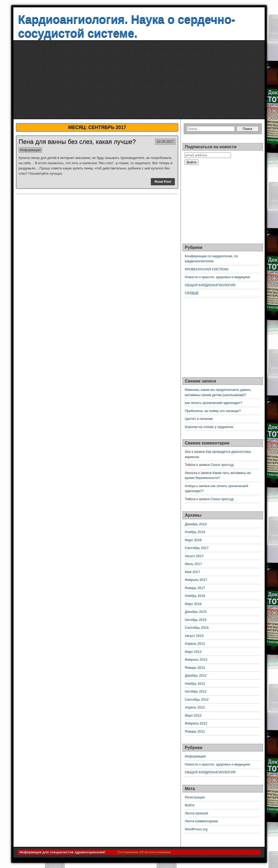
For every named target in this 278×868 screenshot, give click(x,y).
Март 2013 (193, 652)
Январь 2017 (195, 588)
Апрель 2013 (195, 644)
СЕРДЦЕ (192, 293)
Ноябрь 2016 (195, 596)
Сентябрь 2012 (197, 699)
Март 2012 (193, 715)
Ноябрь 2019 (195, 532)
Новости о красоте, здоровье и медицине (217, 277)
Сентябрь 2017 (197, 548)
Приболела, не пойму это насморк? (213, 411)
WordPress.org (196, 829)
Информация (30, 150)
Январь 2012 (195, 731)
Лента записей (196, 813)
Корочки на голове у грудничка (209, 427)
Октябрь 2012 (196, 691)
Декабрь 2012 (196, 675)
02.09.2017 (165, 142)
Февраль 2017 (196, 580)
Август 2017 (194, 556)
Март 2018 (193, 540)
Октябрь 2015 (196, 620)
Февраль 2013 (196, 659)
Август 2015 (194, 636)
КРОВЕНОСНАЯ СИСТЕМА (207, 269)
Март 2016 (193, 604)
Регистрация (195, 797)
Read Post (163, 182)
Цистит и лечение (199, 419)
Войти (190, 805)
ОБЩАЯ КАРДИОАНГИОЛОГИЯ (210, 285)
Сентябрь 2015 (197, 628)
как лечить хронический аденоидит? (213, 403)
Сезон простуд (222, 465)
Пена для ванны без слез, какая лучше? (77, 142)
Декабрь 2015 (196, 612)
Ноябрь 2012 (195, 684)
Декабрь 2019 (196, 524)
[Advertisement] (139, 80)
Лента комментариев (201, 821)
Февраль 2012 (196, 723)
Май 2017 (192, 572)
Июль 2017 (193, 564)
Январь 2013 (195, 668)
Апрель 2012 (195, 707)
